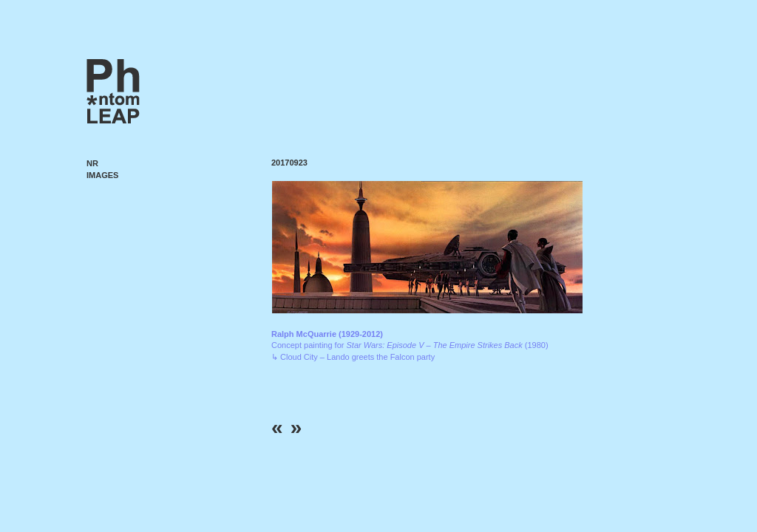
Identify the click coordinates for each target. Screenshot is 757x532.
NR (92, 163)
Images (102, 175)
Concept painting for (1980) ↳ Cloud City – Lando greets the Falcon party (410, 345)
